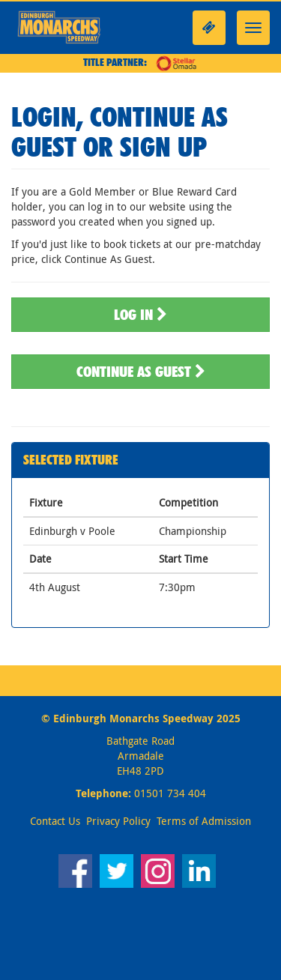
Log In (140, 315)
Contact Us (55, 821)
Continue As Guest (141, 372)
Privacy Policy (118, 821)
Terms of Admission (204, 821)
